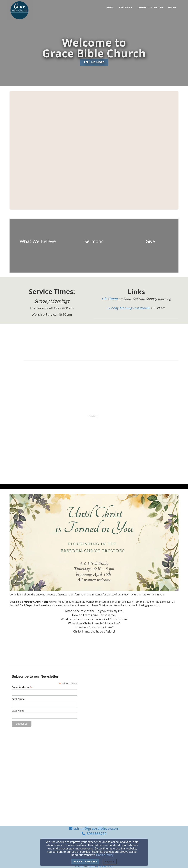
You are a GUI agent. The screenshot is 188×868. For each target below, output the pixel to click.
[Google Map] (143, 697)
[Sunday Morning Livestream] (129, 308)
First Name (18, 699)
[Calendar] (101, 338)
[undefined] (38, 246)
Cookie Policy (105, 855)
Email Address (22, 687)
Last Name (18, 711)
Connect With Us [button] (150, 7)
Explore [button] (126, 7)
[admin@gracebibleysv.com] (139, 733)
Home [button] (110, 7)
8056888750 (97, 834)
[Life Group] (110, 299)
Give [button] (172, 7)
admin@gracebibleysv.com (97, 828)
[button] (94, 62)
